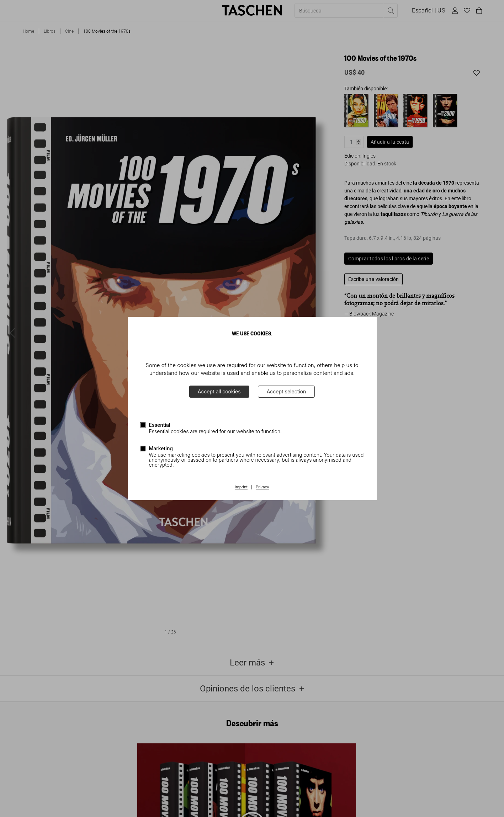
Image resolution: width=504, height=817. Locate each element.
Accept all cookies (219, 391)
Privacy (262, 487)
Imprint (241, 487)
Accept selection (287, 391)
